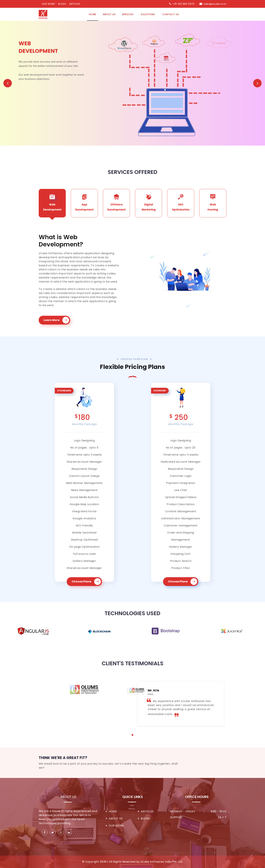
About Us (68, 797)
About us (109, 14)
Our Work (48, 4)
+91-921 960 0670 (184, 4)
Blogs (62, 4)
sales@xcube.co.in (215, 4)
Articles (75, 4)
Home (93, 14)
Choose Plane (86, 582)
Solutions (148, 14)
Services (128, 14)
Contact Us (171, 14)
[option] (33, 631)
